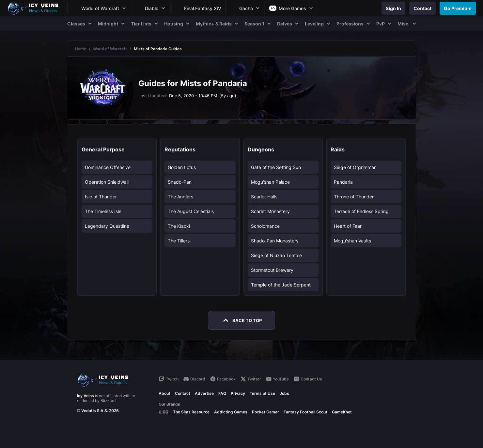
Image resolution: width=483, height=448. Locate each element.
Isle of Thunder (101, 197)
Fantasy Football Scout (305, 412)
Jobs (284, 393)
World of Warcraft (110, 49)
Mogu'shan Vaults (352, 241)
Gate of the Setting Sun (276, 167)
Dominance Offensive (108, 167)
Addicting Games (231, 412)
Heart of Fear (348, 226)
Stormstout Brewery (272, 270)
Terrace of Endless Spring (361, 211)
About (164, 393)
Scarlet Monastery (270, 211)
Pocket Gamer (265, 412)
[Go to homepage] (36, 8)
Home (81, 49)
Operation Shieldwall (107, 182)
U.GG (164, 412)
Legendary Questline (107, 226)
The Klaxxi (179, 226)
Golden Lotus (182, 167)
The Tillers (179, 241)
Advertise (204, 393)
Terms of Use (262, 393)
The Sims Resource (191, 412)
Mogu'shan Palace (270, 182)
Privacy (238, 393)
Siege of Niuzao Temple (276, 255)
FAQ (222, 393)
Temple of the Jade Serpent (281, 285)
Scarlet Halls (264, 197)
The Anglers (180, 197)
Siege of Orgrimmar (355, 167)
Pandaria (343, 182)
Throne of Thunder (354, 197)
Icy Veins (86, 396)
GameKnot (342, 412)
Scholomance (265, 226)
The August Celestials (191, 211)
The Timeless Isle (103, 211)
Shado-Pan (180, 182)
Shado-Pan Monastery (275, 241)
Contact (183, 393)
